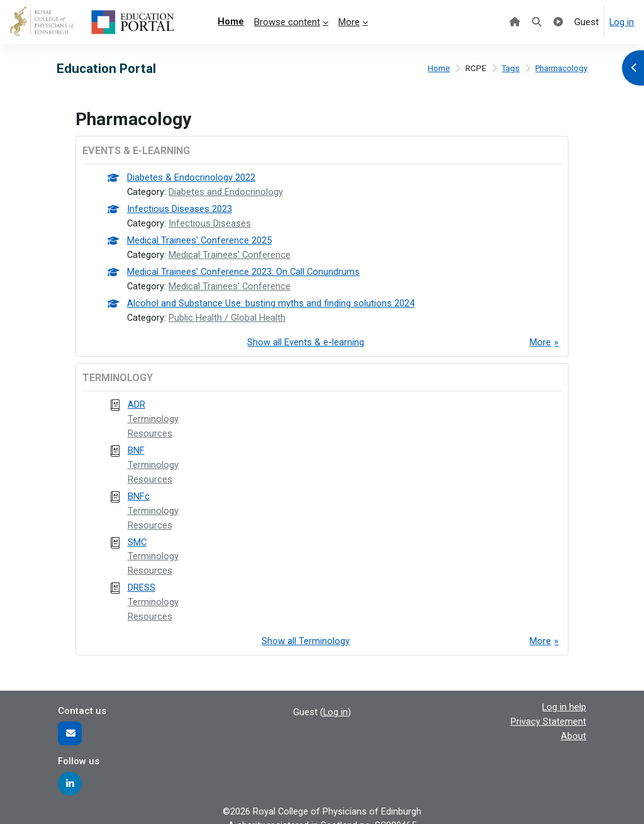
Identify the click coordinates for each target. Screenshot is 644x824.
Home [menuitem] (231, 21)
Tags (509, 69)
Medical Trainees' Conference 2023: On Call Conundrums (244, 270)
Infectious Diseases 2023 (180, 209)
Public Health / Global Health (228, 315)
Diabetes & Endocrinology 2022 (191, 178)
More (540, 339)
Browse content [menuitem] (287, 22)
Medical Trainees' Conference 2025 (200, 239)
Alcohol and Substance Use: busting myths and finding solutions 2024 (271, 301)
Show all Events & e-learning (306, 339)
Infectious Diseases (210, 223)
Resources (150, 429)
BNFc (139, 490)
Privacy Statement (548, 712)
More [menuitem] (349, 22)
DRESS (142, 580)
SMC (137, 535)
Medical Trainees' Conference (230, 253)
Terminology (153, 415)
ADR (136, 401)
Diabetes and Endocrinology (226, 192)
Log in (622, 22)
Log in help (564, 698)
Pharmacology (561, 69)
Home (437, 69)
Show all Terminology (306, 632)
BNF (136, 445)
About (574, 726)
